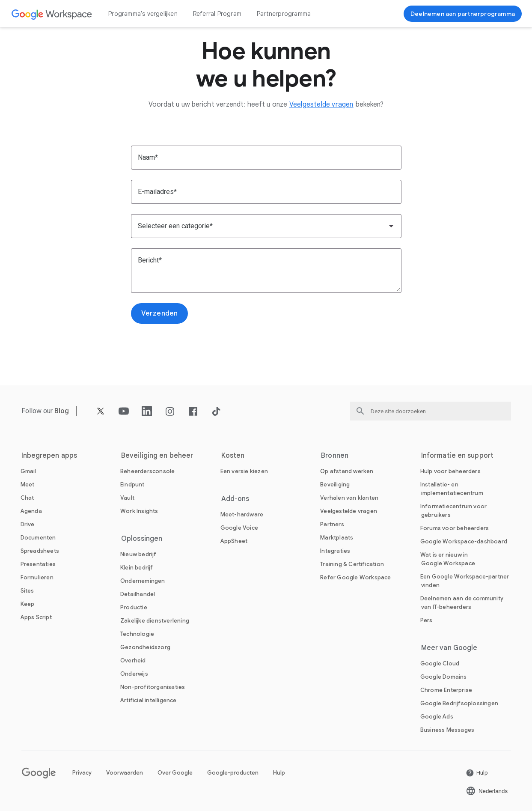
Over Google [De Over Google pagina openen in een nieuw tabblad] (175, 773)
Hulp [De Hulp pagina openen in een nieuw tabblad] (279, 773)
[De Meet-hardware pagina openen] (242, 514)
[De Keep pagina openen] (28, 604)
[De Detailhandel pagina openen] (138, 594)
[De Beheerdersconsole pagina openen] (147, 471)
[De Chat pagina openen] (27, 498)
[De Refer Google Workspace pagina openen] (355, 577)
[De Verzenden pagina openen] (160, 313)
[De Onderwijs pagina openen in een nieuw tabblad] (134, 674)
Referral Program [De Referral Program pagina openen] (217, 14)
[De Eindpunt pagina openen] (132, 485)
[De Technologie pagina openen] (137, 634)
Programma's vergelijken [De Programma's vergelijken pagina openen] (143, 14)
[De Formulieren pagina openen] (37, 577)
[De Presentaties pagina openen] (38, 564)
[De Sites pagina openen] (27, 591)
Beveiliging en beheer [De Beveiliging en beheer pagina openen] (157, 456)
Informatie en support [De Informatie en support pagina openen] (457, 456)
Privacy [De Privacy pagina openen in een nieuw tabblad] (82, 773)
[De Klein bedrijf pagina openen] (137, 568)
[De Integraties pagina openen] (335, 551)
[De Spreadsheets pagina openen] (40, 551)
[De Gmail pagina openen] (28, 471)
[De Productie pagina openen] (134, 607)
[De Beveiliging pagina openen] (335, 485)
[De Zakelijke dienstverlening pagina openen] (155, 621)
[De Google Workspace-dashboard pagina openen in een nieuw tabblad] (464, 541)
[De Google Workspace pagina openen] (52, 14)
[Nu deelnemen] (463, 14)
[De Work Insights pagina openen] (139, 511)
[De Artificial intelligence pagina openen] (149, 700)
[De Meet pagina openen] (28, 485)
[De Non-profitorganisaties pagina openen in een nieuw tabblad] (153, 687)
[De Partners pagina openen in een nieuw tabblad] (332, 524)
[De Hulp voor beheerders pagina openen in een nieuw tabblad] (450, 471)
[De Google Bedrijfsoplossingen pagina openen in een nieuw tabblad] (459, 703)
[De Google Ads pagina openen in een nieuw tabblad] (437, 717)
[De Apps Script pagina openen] (36, 617)
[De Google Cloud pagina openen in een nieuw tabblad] (440, 663)
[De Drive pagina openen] (28, 524)
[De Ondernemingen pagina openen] (143, 581)
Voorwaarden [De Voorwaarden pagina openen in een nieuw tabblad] (125, 773)
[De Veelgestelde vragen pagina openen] (321, 104)
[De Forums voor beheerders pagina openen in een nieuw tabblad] (455, 528)
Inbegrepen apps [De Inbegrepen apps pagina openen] (49, 456)
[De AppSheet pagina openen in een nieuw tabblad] (234, 541)
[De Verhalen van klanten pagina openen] (349, 498)
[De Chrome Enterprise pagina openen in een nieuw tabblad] (446, 690)
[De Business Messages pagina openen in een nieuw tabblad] (447, 730)
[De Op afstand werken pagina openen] (347, 471)
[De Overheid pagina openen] (133, 660)
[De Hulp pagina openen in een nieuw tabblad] (477, 773)
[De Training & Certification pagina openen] (352, 564)
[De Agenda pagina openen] (31, 511)
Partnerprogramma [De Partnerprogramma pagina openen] (284, 14)
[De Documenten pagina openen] (38, 538)
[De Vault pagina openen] (127, 498)
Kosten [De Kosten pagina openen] (233, 456)
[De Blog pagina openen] (62, 411)
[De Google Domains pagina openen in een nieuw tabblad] (444, 677)
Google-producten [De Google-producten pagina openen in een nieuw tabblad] (233, 773)
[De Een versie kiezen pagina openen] (244, 471)
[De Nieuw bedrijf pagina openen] (138, 554)
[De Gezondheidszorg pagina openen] (145, 647)
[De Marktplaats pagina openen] (337, 538)
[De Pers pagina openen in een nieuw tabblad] (426, 620)
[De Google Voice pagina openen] (239, 528)
